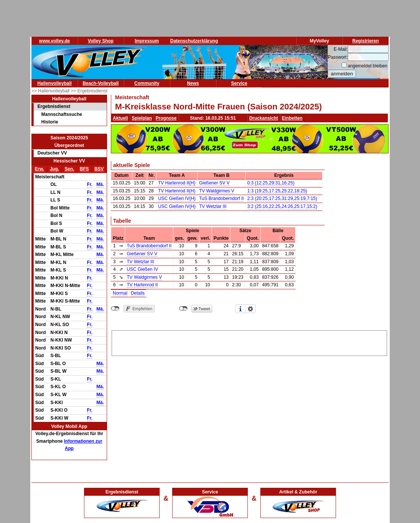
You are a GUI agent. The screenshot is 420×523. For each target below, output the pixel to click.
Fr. (90, 184)
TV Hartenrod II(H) (177, 183)
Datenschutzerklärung (194, 41)
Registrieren (366, 41)
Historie (50, 122)
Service (239, 83)
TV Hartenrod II (142, 285)
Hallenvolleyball (55, 83)
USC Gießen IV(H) (177, 198)
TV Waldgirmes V (217, 191)
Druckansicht (264, 118)
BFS (84, 169)
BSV (99, 169)
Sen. (69, 169)
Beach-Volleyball (100, 83)
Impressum (147, 41)
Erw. (40, 169)
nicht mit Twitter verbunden (183, 309)
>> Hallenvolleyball (51, 91)
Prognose (166, 118)
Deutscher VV (52, 153)
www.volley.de (54, 41)
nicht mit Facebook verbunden (115, 309)
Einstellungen (250, 309)
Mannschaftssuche (62, 114)
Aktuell (120, 118)
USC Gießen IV (142, 269)
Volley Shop (101, 41)
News (193, 83)
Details (138, 293)
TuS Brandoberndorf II (221, 198)
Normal (120, 293)
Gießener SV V (214, 183)
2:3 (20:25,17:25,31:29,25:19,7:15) (282, 198)
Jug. (54, 169)
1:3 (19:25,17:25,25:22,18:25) (277, 191)
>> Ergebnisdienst (89, 91)
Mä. (100, 184)
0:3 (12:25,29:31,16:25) (271, 183)
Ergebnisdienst (54, 106)
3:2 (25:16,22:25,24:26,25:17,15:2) (282, 206)
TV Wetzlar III (213, 206)
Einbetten (292, 118)
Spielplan (142, 118)
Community (147, 83)
